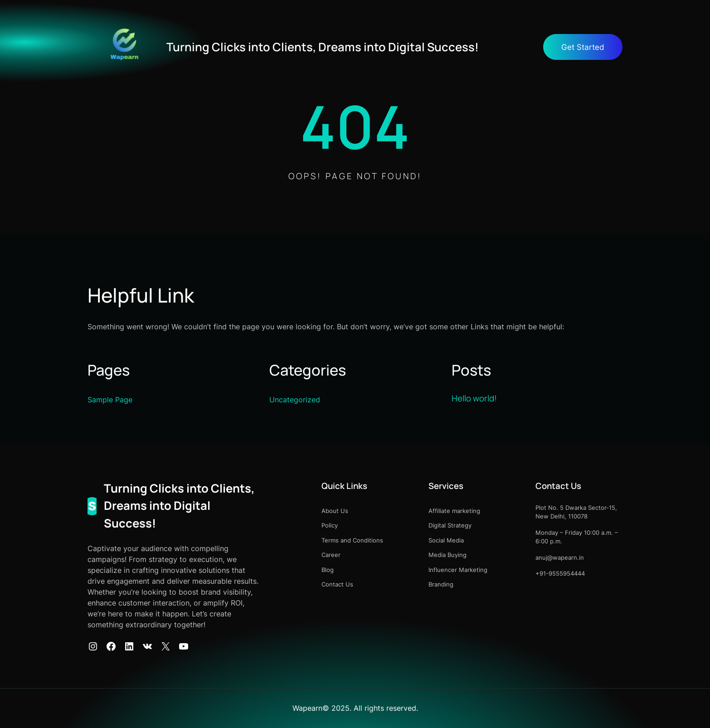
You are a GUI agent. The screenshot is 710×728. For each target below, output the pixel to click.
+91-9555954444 (560, 573)
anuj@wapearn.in (560, 557)
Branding (441, 584)
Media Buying (447, 555)
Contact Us (337, 584)
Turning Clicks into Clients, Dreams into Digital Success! (323, 47)
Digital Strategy (450, 525)
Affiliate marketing (454, 511)
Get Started (583, 47)
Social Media (446, 540)
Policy (330, 525)
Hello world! (474, 398)
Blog (328, 570)
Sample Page (110, 400)
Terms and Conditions (352, 540)
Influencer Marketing (458, 570)
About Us (335, 511)
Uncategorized (295, 400)
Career (331, 555)
